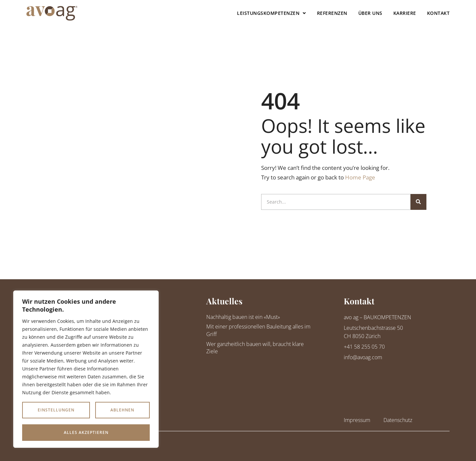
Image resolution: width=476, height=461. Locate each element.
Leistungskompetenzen (272, 13)
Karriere (405, 13)
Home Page (360, 177)
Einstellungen (56, 410)
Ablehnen (122, 410)
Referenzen (332, 13)
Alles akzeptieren (86, 432)
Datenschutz (398, 420)
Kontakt (438, 13)
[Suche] (418, 202)
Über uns (370, 13)
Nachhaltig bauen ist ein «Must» (243, 317)
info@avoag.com (363, 357)
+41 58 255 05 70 (364, 347)
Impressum (357, 420)
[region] (86, 369)
